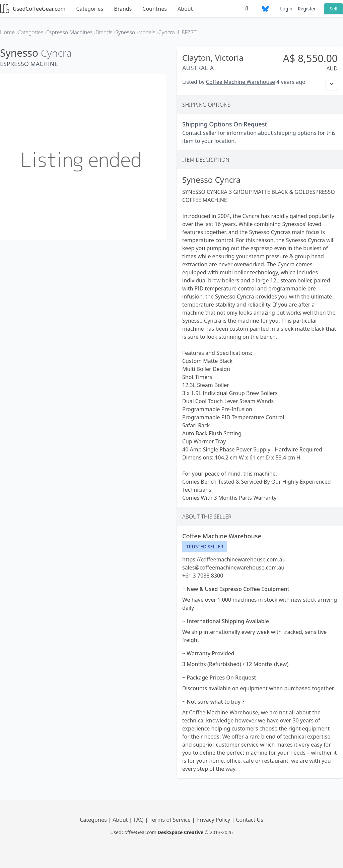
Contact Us (249, 820)
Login (286, 9)
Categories (90, 9)
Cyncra (56, 53)
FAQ (140, 820)
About (185, 9)
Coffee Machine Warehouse (241, 82)
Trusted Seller (205, 547)
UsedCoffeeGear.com (33, 9)
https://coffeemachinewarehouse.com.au (234, 559)
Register (307, 9)
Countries (155, 9)
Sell (333, 9)
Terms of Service (171, 820)
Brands (123, 9)
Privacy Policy (214, 820)
